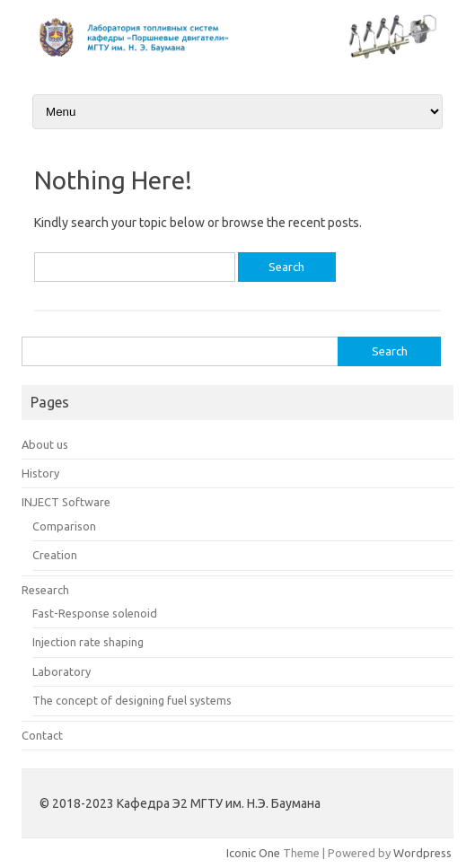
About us (45, 444)
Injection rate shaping (88, 642)
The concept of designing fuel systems (132, 700)
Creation (55, 555)
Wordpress (422, 853)
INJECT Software (66, 502)
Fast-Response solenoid (95, 613)
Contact (42, 735)
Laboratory (62, 671)
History (40, 473)
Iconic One (253, 853)
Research (45, 590)
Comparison (64, 526)
